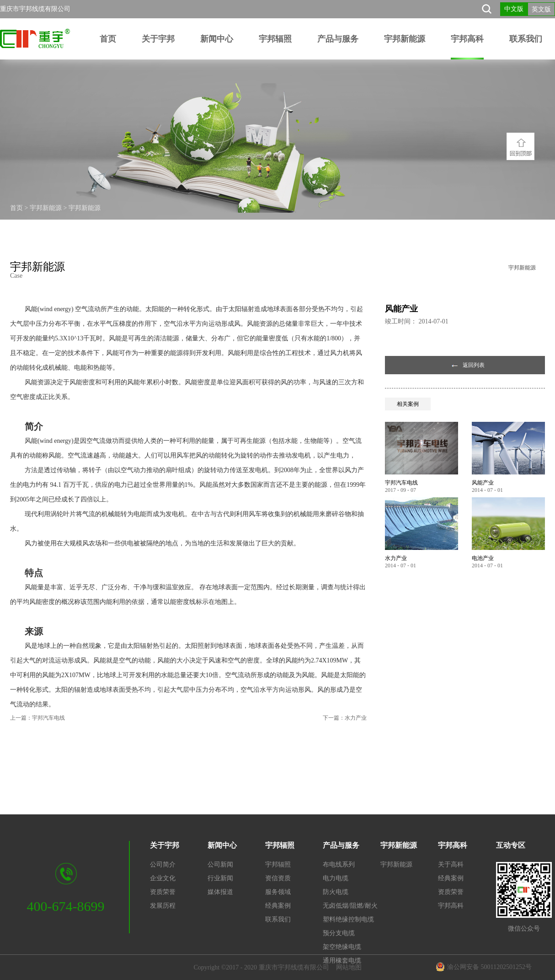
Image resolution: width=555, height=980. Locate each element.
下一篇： (345, 718)
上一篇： (37, 718)
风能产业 (483, 483)
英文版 (541, 9)
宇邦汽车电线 (401, 483)
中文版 (514, 9)
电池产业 (483, 558)
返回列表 (474, 365)
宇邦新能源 (46, 208)
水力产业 (396, 558)
